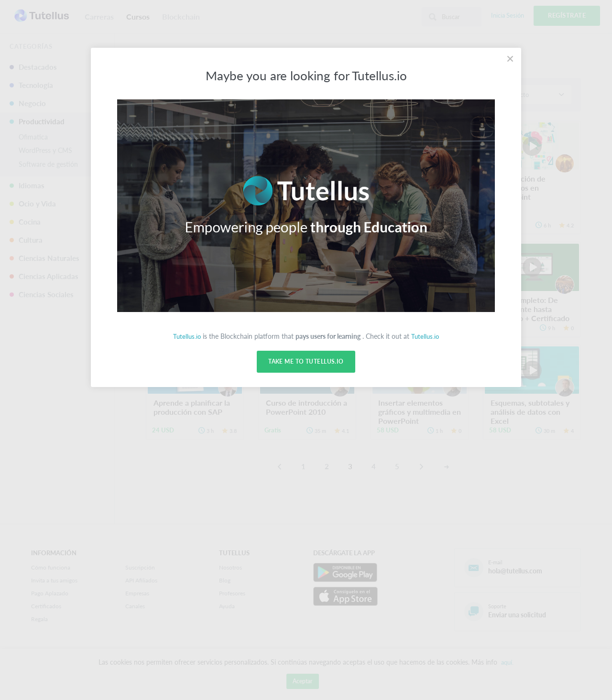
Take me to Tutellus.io (306, 362)
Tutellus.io (186, 336)
